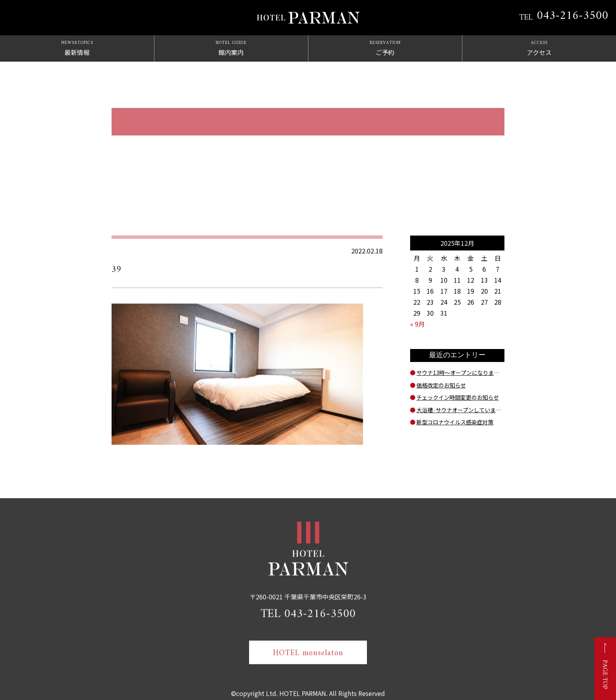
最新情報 (77, 48)
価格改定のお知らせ (441, 385)
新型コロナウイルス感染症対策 (455, 422)
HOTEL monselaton (308, 659)
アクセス (539, 48)
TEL (564, 16)
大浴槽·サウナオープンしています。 (460, 410)
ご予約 (385, 48)
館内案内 (231, 48)
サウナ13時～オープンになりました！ (460, 373)
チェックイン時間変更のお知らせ (458, 397)
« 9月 (417, 324)
